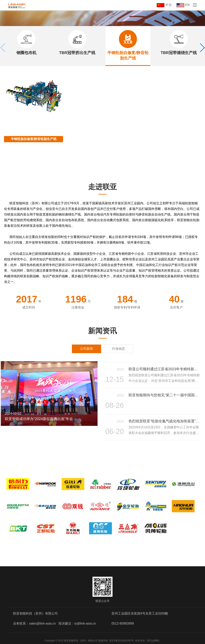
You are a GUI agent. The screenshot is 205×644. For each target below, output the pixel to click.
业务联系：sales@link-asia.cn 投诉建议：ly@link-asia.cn (55, 623)
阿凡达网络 (153, 641)
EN (183, 5)
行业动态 (119, 349)
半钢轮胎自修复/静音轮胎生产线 (34, 139)
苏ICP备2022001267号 (121, 641)
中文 (164, 5)
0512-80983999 (123, 623)
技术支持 (140, 641)
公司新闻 (86, 349)
